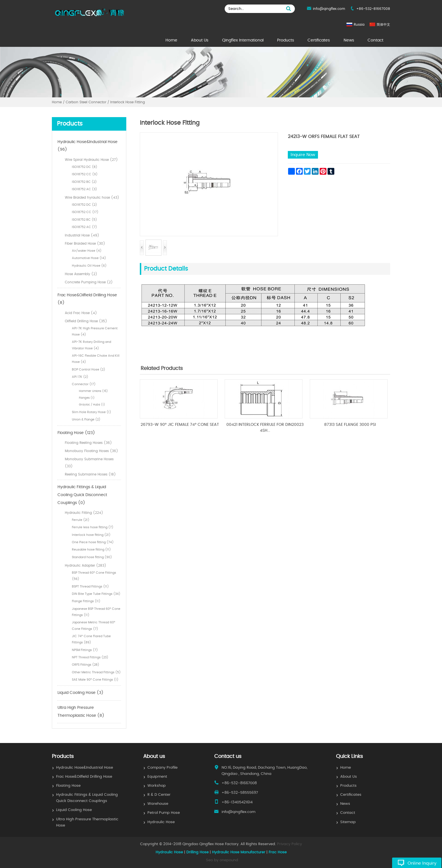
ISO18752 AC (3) (84, 189)
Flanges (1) (87, 398)
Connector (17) (84, 384)
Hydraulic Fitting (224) (84, 513)
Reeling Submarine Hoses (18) (90, 474)
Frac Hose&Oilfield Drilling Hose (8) (87, 299)
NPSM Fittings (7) (85, 650)
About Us (200, 40)
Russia (359, 25)
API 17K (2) (80, 377)
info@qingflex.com (329, 9)
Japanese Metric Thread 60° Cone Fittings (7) (94, 625)
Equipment (157, 777)
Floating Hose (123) (76, 433)
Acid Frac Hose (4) (81, 313)
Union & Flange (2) (86, 419)
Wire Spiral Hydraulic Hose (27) (91, 160)
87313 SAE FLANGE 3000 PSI (350, 425)
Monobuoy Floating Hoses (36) (91, 451)
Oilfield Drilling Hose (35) (86, 321)
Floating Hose (68, 786)
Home (171, 40)
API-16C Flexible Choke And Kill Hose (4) (96, 359)
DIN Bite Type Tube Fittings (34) (96, 594)
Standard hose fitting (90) (92, 557)
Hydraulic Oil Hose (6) (89, 266)
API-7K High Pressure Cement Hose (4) (95, 331)
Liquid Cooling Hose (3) (80, 693)
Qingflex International (243, 40)
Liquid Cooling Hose (74, 810)
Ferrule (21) (81, 520)
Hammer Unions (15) (93, 391)
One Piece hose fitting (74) (93, 542)
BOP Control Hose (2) (89, 370)
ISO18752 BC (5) (84, 220)
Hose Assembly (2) (81, 274)
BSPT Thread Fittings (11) (90, 587)
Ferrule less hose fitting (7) (93, 527)
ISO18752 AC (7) (84, 227)
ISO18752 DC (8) (85, 167)
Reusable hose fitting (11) (91, 550)
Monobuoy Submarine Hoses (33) (89, 463)
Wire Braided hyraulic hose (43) (92, 198)
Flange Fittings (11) (86, 601)
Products (286, 40)
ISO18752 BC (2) (84, 182)
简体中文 (383, 25)
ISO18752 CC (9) (85, 174)
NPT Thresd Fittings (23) (90, 657)
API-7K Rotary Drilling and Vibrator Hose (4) (91, 345)
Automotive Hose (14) (89, 258)
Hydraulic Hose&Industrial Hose (85, 768)
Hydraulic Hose (161, 822)
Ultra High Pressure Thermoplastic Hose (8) (81, 712)
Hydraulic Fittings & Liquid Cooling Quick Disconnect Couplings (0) (82, 495)
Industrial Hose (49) (82, 235)
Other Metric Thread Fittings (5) (96, 672)
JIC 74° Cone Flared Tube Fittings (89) (91, 639)
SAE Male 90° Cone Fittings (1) (95, 680)
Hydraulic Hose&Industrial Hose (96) (88, 146)
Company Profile (163, 768)
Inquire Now (303, 155)
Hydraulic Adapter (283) (86, 565)
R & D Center (159, 795)
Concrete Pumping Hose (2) (89, 282)
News (349, 40)
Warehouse (158, 804)
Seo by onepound (222, 860)
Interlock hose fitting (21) (91, 535)
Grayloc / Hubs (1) (92, 405)
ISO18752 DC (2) (84, 205)
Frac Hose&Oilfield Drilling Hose (84, 777)
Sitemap (348, 822)
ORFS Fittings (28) (86, 665)
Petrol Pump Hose (164, 813)
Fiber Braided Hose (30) (85, 244)
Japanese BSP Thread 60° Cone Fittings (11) (96, 612)
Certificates (319, 40)
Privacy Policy (289, 844)
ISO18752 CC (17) (85, 212)
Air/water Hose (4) (87, 251)
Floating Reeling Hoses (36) (88, 443)
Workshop (157, 786)
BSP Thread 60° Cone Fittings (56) (94, 576)
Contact (375, 40)
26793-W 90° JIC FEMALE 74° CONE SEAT (180, 425)
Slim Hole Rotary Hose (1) (91, 412)
